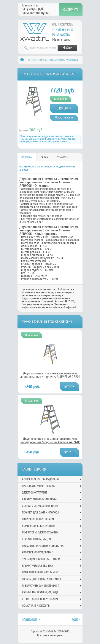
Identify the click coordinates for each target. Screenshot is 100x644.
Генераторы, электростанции (40, 532)
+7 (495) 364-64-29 (63, 30)
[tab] (27, 157)
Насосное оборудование (37, 552)
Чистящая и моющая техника (41, 559)
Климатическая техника (37, 566)
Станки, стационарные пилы (40, 506)
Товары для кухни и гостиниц (42, 579)
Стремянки (59, 60)
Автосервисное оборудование (41, 479)
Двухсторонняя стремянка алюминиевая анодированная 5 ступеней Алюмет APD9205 (50, 440)
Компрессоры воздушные (39, 526)
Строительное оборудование (40, 60)
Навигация (30, 620)
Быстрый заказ (64, 118)
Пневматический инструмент (41, 586)
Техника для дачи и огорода (40, 513)
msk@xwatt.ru (61, 35)
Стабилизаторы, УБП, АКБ (38, 539)
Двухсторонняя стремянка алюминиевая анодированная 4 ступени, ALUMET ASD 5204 (50, 375)
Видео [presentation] (44, 157)
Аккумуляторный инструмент (41, 499)
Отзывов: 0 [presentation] (62, 157)
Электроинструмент (35, 493)
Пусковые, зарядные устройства (43, 546)
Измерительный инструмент (40, 572)
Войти (76, 620)
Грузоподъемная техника (38, 486)
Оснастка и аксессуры (36, 606)
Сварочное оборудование (38, 519)
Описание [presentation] (27, 157)
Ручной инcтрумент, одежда (40, 592)
